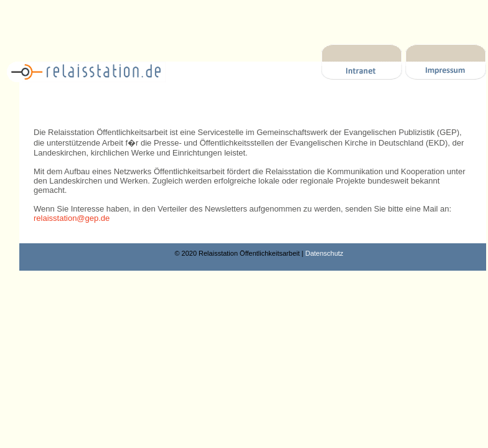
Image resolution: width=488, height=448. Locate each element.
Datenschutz (324, 253)
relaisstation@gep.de (72, 218)
